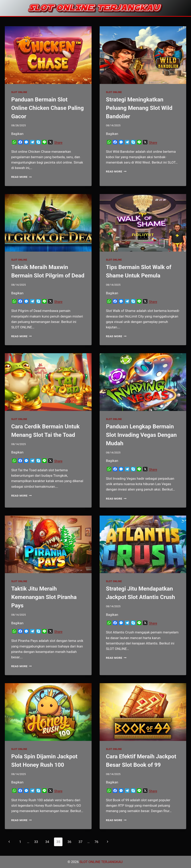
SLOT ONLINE (19, 92)
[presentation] (48, 55)
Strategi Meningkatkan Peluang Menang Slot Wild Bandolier (139, 108)
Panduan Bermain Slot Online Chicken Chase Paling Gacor (47, 108)
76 (96, 842)
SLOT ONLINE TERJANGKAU (102, 862)
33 (36, 842)
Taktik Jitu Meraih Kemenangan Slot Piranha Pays (44, 597)
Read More (21, 177)
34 (47, 842)
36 (69, 842)
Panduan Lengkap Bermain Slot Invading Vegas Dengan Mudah (141, 435)
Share (58, 143)
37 (80, 842)
